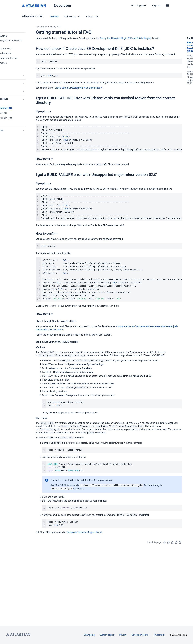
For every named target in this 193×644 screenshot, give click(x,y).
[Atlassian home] (34, 5)
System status (107, 635)
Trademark (159, 635)
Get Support (139, 5)
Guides (55, 16)
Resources (92, 16)
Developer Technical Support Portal (85, 532)
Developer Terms (140, 635)
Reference (72, 16)
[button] (167, 5)
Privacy (123, 635)
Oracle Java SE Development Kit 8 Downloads (79, 88)
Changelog (89, 635)
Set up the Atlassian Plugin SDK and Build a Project (126, 38)
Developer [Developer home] (62, 5)
